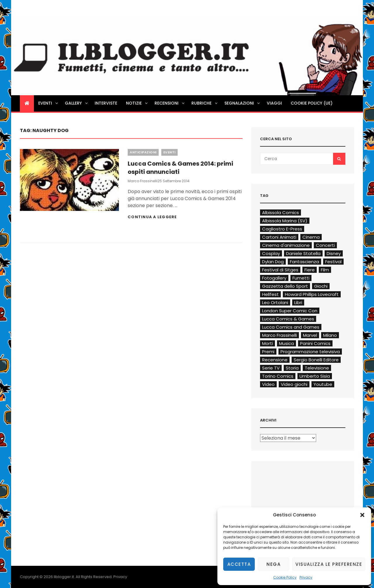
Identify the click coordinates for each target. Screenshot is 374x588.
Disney (334, 253)
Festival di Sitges (280, 270)
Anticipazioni (143, 152)
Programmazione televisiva (310, 352)
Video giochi (294, 384)
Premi (268, 352)
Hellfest (270, 294)
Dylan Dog (273, 262)
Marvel (310, 335)
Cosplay (271, 253)
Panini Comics (315, 343)
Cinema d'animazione (286, 245)
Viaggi (274, 103)
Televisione (317, 368)
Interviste (106, 103)
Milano (330, 335)
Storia (292, 368)
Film (325, 270)
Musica (286, 343)
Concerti (325, 245)
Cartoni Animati (279, 237)
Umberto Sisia (315, 376)
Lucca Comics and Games (291, 327)
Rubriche (205, 103)
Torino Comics (278, 376)
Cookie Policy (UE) (312, 103)
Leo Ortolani (275, 302)
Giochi (321, 286)
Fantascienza (304, 262)
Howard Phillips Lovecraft (312, 294)
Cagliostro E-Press (282, 229)
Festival (333, 262)
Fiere (310, 270)
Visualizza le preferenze (329, 564)
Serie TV (271, 368)
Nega (273, 564)
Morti (267, 343)
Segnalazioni (243, 103)
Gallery (77, 103)
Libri (298, 302)
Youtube (323, 384)
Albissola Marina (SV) (285, 221)
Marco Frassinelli (143, 181)
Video (268, 384)
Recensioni (170, 103)
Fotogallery (274, 278)
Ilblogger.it (64, 577)
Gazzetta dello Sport (285, 286)
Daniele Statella (303, 253)
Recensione (275, 360)
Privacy (306, 577)
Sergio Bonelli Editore (316, 360)
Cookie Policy (285, 577)
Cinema (311, 237)
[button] (362, 515)
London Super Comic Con (290, 311)
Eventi (49, 103)
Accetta (239, 564)
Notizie (137, 103)
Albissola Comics (280, 213)
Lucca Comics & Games (288, 319)
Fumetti (301, 278)
